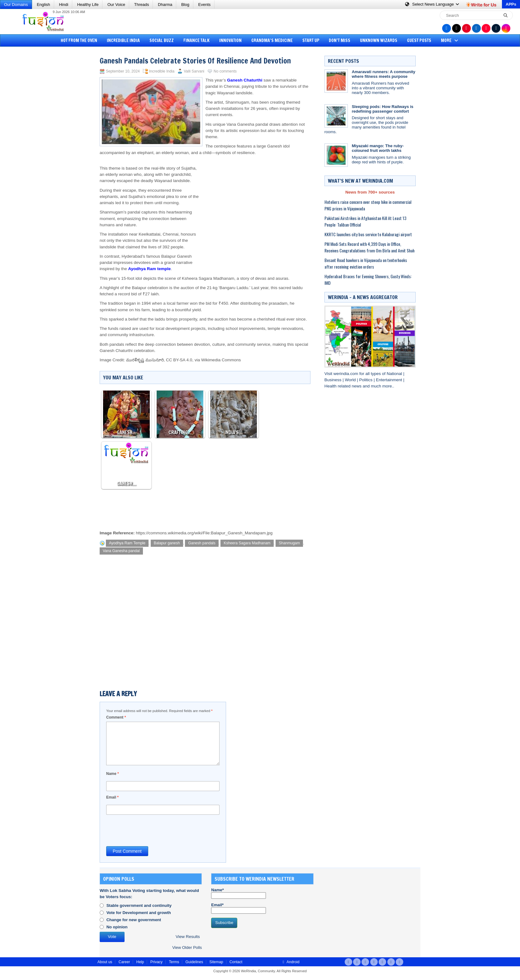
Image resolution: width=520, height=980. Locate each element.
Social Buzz (162, 40)
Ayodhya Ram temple (150, 269)
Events (205, 5)
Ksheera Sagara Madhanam (247, 543)
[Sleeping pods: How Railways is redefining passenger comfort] (336, 116)
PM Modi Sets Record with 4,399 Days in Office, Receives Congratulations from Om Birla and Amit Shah (369, 247)
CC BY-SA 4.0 (179, 360)
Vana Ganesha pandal (121, 551)
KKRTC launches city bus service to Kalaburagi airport (368, 234)
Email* (239, 908)
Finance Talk (196, 40)
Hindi (64, 5)
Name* (239, 893)
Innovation (230, 40)
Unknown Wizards (379, 40)
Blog (185, 5)
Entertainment (390, 380)
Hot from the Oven (79, 40)
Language (432, 4)
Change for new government (134, 920)
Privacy (156, 962)
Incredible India (123, 40)
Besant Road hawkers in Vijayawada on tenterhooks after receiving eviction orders (366, 263)
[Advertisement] (28, 145)
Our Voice (116, 5)
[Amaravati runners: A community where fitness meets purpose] (336, 81)
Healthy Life (88, 5)
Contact (236, 962)
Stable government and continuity (139, 905)
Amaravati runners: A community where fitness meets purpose (384, 74)
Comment (116, 717)
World (351, 380)
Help (140, 962)
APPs (511, 4)
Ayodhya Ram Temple (127, 543)
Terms (174, 962)
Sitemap (216, 962)
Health (331, 386)
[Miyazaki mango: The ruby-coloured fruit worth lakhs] (336, 155)
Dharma (165, 5)
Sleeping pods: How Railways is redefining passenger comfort (383, 109)
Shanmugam (289, 543)
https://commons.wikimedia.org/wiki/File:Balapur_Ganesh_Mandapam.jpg (204, 533)
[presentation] (154, 830)
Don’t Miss (340, 40)
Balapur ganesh (167, 543)
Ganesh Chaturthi (245, 80)
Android (290, 962)
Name (113, 774)
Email (112, 797)
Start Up (311, 40)
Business (334, 380)
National (395, 374)
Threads (142, 5)
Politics (366, 380)
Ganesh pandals (202, 543)
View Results (188, 937)
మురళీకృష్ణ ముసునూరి (145, 360)
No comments (225, 71)
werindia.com (346, 374)
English (43, 5)
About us (105, 962)
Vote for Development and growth (139, 913)
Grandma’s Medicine (272, 40)
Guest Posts (419, 40)
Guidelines (194, 962)
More (450, 40)
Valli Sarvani (194, 71)
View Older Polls (187, 947)
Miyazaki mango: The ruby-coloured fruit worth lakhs (378, 148)
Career (124, 962)
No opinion (117, 927)
